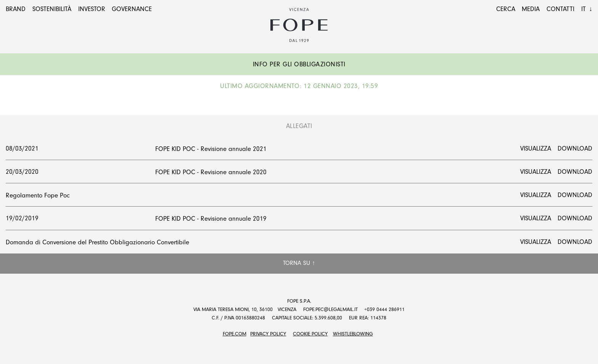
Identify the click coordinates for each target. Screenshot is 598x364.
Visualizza (536, 148)
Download (575, 148)
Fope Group (299, 25)
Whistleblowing (353, 334)
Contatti (560, 9)
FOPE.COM (235, 334)
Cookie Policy (310, 334)
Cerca (506, 9)
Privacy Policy (268, 334)
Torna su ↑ (299, 263)
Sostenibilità (52, 9)
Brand (16, 9)
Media (531, 9)
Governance (132, 9)
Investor (92, 9)
